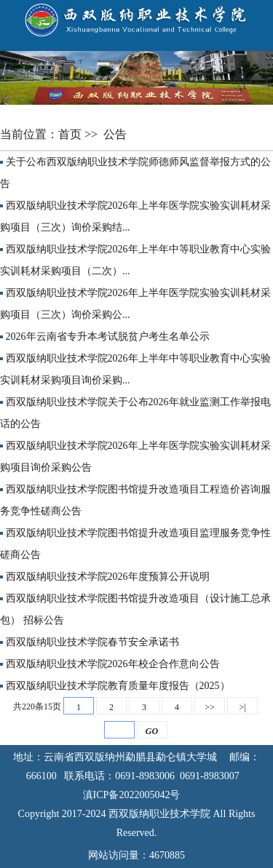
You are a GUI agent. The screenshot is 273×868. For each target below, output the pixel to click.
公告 (116, 134)
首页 (71, 134)
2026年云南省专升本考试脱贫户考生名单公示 (108, 337)
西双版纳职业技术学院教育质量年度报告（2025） (118, 686)
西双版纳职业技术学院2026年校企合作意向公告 (113, 664)
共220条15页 (37, 706)
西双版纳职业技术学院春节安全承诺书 (92, 642)
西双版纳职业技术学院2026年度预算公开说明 (108, 577)
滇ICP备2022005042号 (137, 795)
